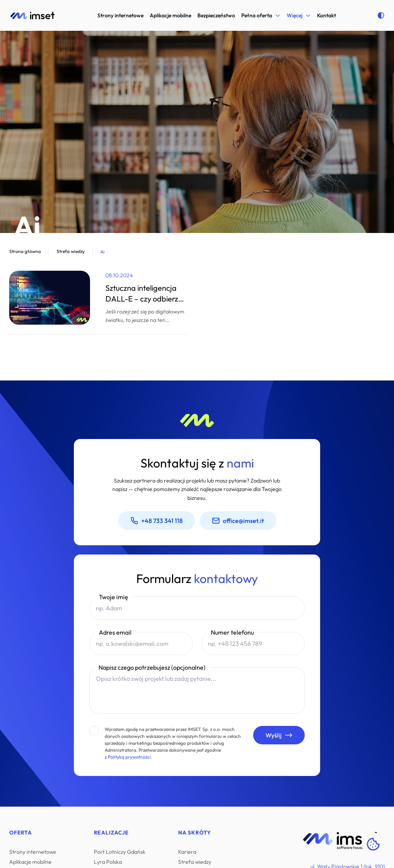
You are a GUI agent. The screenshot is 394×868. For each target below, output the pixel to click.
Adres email (115, 632)
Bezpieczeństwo (216, 15)
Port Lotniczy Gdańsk (120, 852)
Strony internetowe (120, 15)
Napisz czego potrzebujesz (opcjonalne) (152, 667)
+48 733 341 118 (157, 521)
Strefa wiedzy (195, 862)
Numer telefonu (232, 632)
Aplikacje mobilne (170, 15)
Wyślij (279, 735)
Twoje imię (114, 597)
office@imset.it (238, 521)
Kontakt (326, 15)
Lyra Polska (108, 862)
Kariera (187, 852)
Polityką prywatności (129, 757)
